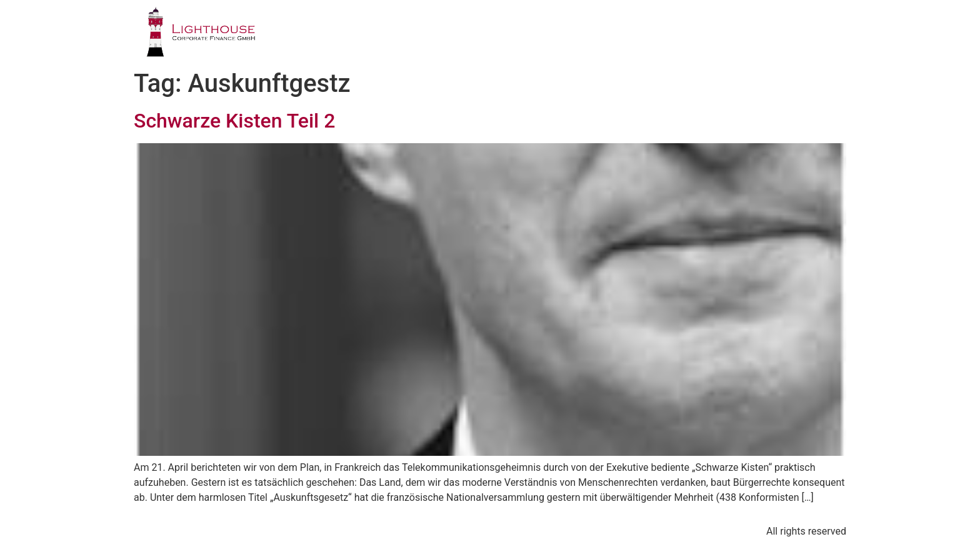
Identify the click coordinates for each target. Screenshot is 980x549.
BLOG (775, 34)
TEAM (604, 34)
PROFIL (415, 34)
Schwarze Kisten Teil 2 (234, 121)
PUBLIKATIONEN (689, 34)
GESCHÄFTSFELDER (512, 34)
